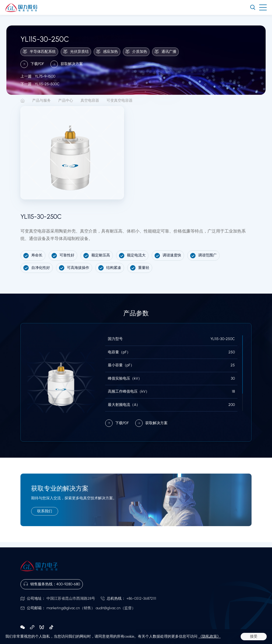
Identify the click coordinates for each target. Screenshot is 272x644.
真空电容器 (90, 101)
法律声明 (27, 638)
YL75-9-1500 (38, 82)
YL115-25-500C (40, 90)
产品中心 (66, 101)
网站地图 (58, 638)
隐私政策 (42, 638)
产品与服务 (41, 101)
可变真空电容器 (120, 101)
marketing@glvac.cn (63, 608)
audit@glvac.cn (108, 608)
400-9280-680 (68, 584)
